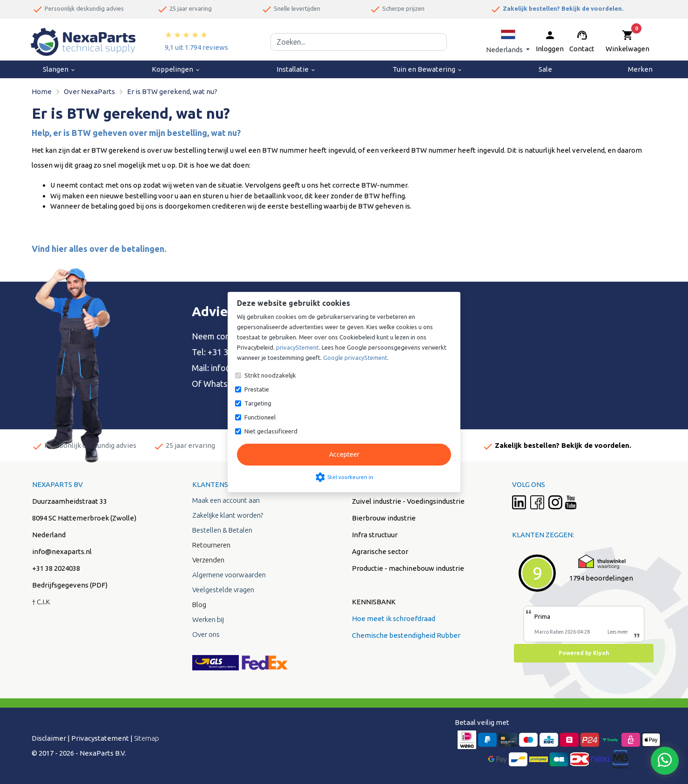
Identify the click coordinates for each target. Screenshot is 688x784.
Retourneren (211, 545)
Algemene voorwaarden (229, 575)
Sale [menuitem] (545, 69)
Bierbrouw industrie (384, 518)
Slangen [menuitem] (59, 69)
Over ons (206, 634)
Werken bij (208, 619)
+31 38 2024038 (56, 568)
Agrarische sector (380, 551)
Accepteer (344, 454)
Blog (199, 605)
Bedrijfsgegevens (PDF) (70, 585)
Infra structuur (375, 535)
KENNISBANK (374, 602)
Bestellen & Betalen (222, 530)
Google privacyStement (355, 358)
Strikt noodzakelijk (270, 375)
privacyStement (297, 347)
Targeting (258, 403)
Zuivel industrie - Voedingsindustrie (408, 501)
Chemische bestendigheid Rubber (406, 635)
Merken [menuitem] (640, 69)
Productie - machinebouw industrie (408, 568)
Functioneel (260, 417)
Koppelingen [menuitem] (176, 69)
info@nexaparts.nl (62, 551)
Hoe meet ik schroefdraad (394, 618)
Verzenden (208, 560)
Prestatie (257, 389)
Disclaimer (49, 738)
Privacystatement (100, 738)
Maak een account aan (226, 500)
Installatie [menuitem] (296, 69)
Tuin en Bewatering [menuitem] (428, 69)
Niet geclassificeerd (271, 431)
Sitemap (147, 738)
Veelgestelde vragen (223, 590)
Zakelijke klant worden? (228, 515)
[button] (508, 42)
